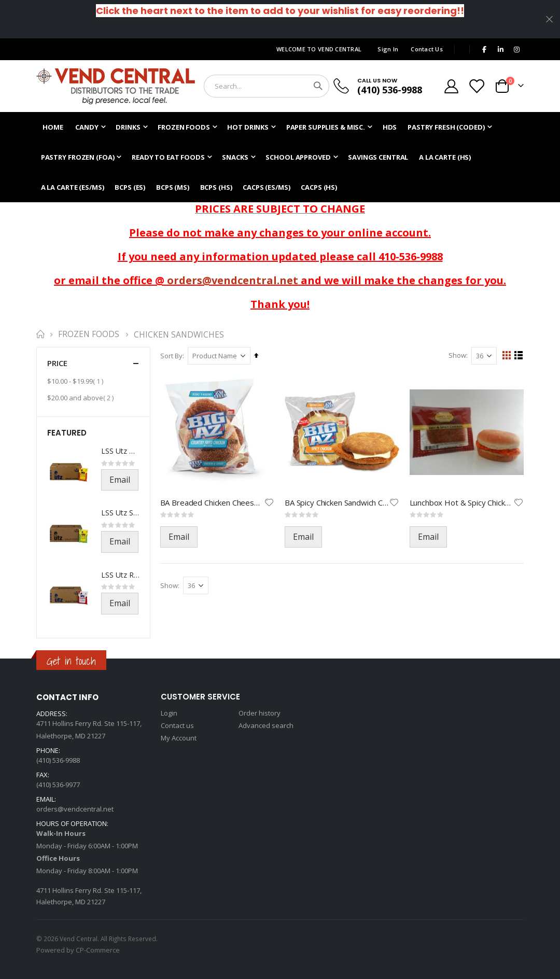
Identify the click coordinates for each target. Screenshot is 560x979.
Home (40, 334)
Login (169, 713)
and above (82, 397)
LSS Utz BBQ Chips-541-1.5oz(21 (120, 451)
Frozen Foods (89, 334)
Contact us (177, 725)
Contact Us (427, 49)
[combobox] (267, 86)
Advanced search (266, 725)
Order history (260, 713)
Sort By (172, 356)
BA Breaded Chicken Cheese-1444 (213, 502)
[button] (270, 502)
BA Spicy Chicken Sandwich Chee (337, 502)
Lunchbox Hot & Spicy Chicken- (461, 502)
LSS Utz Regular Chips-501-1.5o (120, 575)
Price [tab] (93, 363)
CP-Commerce (98, 950)
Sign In (388, 49)
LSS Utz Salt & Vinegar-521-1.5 (120, 513)
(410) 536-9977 (58, 785)
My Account (179, 738)
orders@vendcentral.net (233, 280)
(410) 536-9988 (390, 90)
